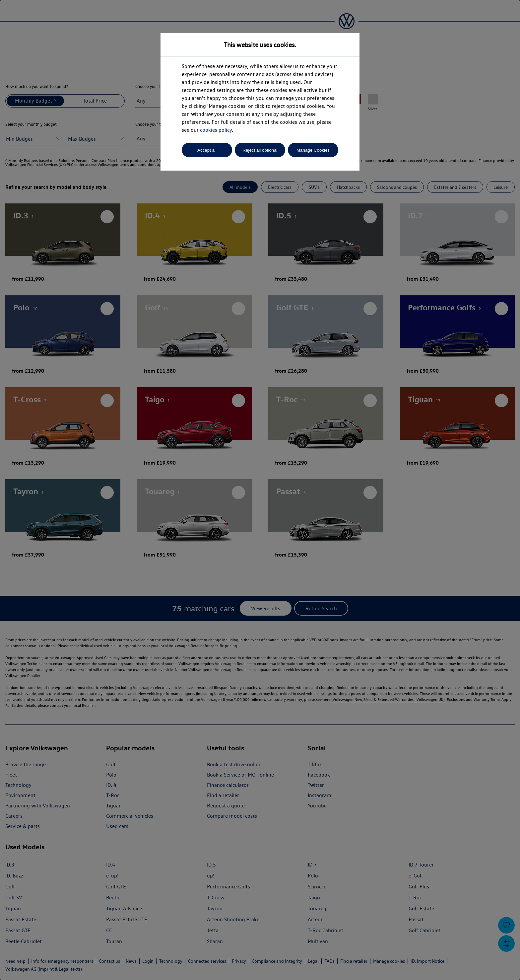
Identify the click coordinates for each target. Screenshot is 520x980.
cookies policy (216, 130)
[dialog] (260, 490)
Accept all (207, 150)
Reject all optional (260, 150)
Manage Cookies (313, 150)
